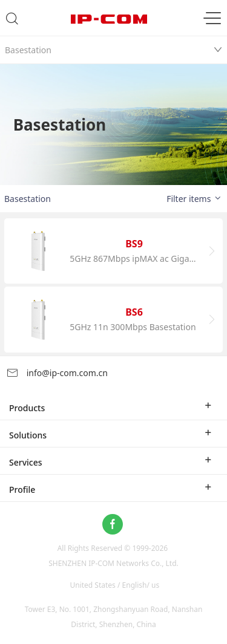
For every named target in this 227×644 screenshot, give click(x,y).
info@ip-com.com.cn (57, 373)
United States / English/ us (114, 585)
